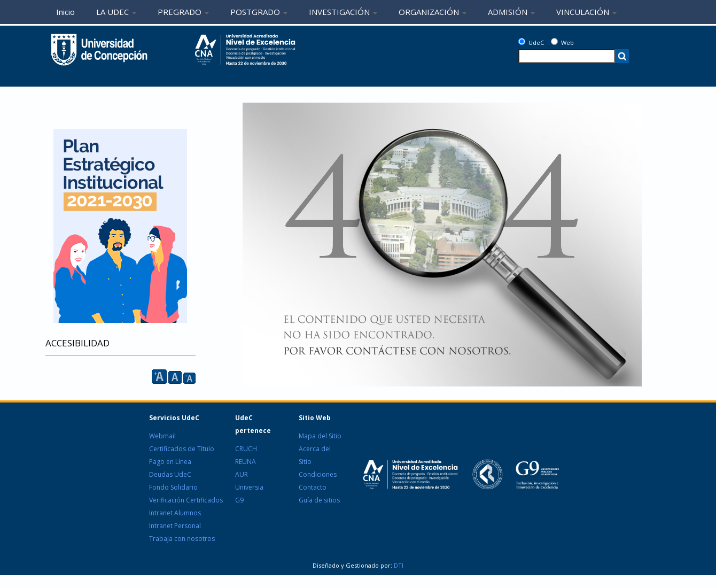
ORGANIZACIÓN (433, 12)
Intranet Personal (175, 526)
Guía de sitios (319, 500)
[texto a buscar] (567, 56)
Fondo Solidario (173, 487)
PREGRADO (183, 12)
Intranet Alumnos (175, 513)
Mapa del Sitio (320, 436)
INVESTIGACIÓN (343, 12)
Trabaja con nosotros (182, 539)
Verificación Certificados (186, 500)
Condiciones (318, 474)
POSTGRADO (259, 12)
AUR (242, 474)
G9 (239, 500)
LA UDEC (116, 12)
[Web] (554, 41)
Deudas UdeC (170, 474)
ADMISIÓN (511, 12)
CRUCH (246, 449)
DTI (398, 565)
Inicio (65, 12)
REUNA (246, 462)
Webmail (162, 436)
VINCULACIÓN (586, 12)
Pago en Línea (170, 462)
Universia (249, 487)
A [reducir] (189, 378)
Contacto (313, 487)
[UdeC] (522, 41)
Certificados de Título (182, 449)
